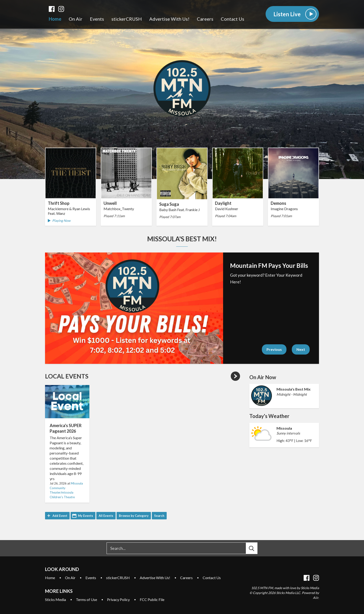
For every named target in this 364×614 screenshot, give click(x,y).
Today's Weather (269, 416)
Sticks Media (55, 599)
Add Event (60, 516)
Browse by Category (134, 516)
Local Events (67, 376)
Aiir (316, 598)
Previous (274, 349)
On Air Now (263, 377)
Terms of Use (86, 599)
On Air (76, 19)
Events (97, 19)
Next (301, 349)
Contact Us (232, 19)
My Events (86, 516)
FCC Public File (152, 599)
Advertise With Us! (169, 19)
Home (55, 19)
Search (159, 516)
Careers (205, 19)
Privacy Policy (118, 599)
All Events (106, 516)
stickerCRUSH (127, 19)
